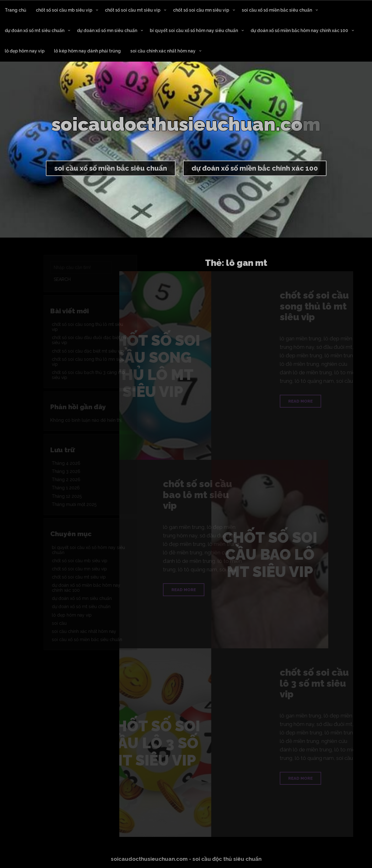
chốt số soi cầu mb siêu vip (64, 10)
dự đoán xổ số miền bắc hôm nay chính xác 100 (299, 30)
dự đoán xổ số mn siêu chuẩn (107, 30)
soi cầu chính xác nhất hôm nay (163, 51)
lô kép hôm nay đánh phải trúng (87, 51)
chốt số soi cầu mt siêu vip (133, 10)
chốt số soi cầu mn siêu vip (201, 10)
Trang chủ (16, 10)
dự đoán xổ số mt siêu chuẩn (35, 30)
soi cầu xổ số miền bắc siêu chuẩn (277, 10)
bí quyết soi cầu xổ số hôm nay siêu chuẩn (194, 30)
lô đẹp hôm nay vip (25, 51)
